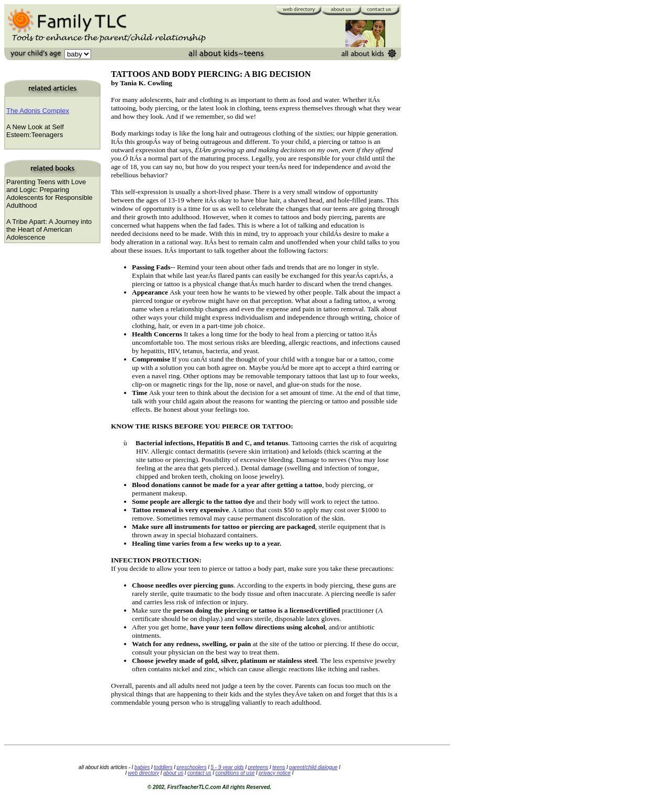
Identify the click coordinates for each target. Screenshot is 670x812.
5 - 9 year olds (227, 767)
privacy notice (275, 773)
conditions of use (235, 773)
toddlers (163, 767)
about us (173, 773)
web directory (144, 773)
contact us (199, 773)
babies (142, 767)
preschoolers (191, 767)
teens (278, 767)
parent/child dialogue (314, 767)
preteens (258, 767)
